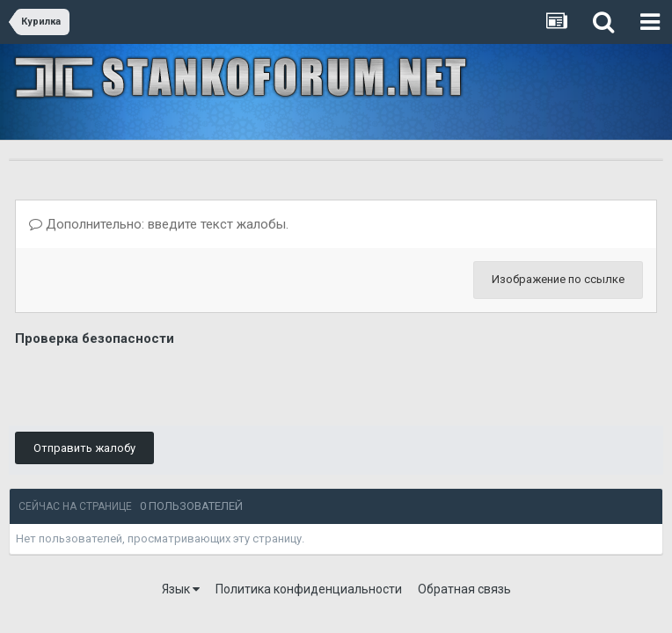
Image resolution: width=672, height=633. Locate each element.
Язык (181, 589)
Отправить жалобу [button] (84, 448)
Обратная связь (464, 589)
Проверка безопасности (95, 338)
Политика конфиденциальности (309, 589)
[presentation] (149, 385)
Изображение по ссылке (558, 279)
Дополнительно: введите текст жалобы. (159, 224)
